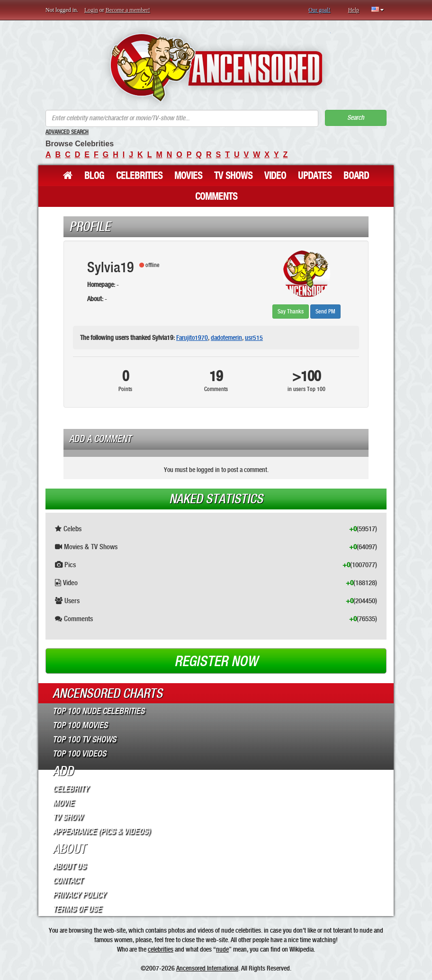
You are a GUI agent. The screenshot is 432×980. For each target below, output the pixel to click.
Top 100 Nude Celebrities (99, 711)
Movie (63, 803)
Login (91, 10)
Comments (216, 196)
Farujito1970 (192, 338)
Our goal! (319, 10)
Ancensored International (207, 968)
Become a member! (128, 10)
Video (275, 176)
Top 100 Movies (80, 725)
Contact (67, 881)
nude (222, 949)
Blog (94, 176)
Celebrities (139, 176)
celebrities (161, 949)
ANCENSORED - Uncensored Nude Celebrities (216, 67)
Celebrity (71, 789)
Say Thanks (291, 312)
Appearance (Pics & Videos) (101, 831)
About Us (69, 866)
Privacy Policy (79, 895)
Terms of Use (77, 909)
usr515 (254, 338)
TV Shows (233, 176)
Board (356, 176)
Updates (315, 176)
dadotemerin (226, 338)
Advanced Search (67, 132)
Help (354, 10)
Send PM (325, 312)
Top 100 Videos (79, 754)
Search (356, 118)
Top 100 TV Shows (84, 739)
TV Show (67, 817)
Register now (216, 661)
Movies (188, 176)
